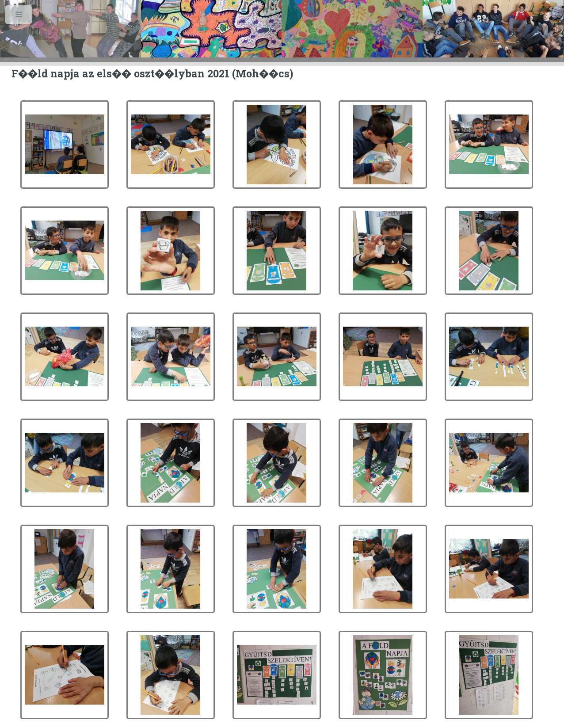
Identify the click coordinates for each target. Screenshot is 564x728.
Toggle (19, 17)
